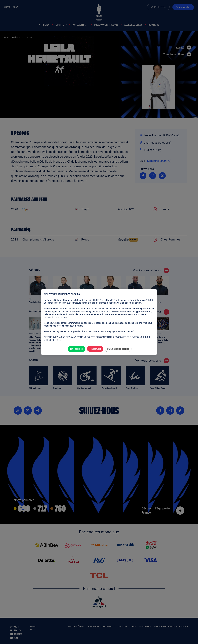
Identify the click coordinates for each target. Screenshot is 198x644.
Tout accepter (76, 349)
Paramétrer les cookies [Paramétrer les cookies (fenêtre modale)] (118, 349)
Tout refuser (95, 349)
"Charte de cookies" (125, 331)
